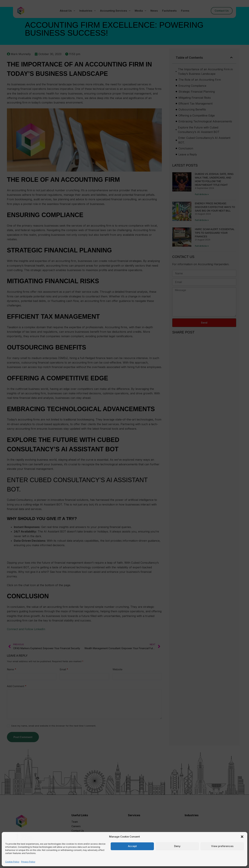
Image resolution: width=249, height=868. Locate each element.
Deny (177, 846)
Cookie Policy (12, 862)
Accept (132, 846)
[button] (242, 837)
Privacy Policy (28, 862)
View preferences (222, 846)
